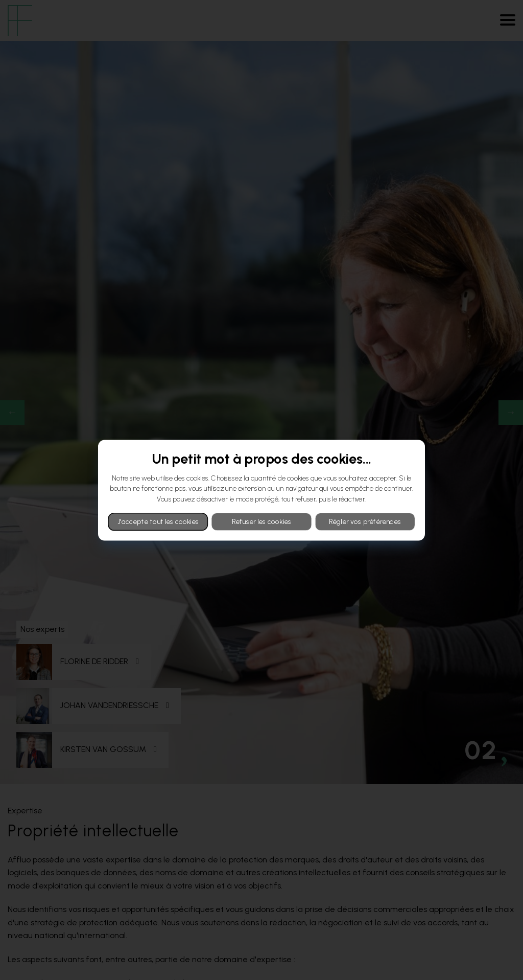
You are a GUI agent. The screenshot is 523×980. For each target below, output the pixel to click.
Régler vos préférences (365, 521)
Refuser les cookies (262, 521)
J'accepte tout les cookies (158, 521)
